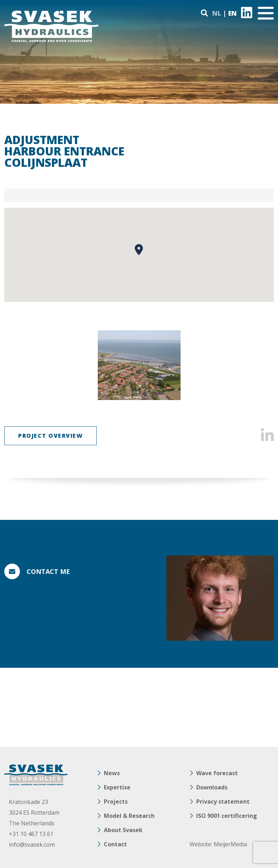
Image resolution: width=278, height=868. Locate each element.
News (112, 773)
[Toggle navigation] (266, 13)
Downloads (212, 787)
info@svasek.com (32, 845)
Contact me (48, 571)
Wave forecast (217, 773)
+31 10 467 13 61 (31, 834)
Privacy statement (223, 802)
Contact (115, 844)
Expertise (117, 787)
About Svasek (123, 830)
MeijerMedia (230, 844)
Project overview (50, 436)
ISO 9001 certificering (227, 816)
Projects (116, 802)
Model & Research (129, 816)
